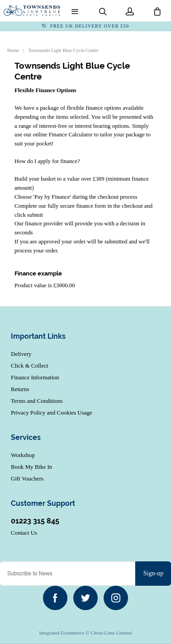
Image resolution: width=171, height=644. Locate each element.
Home (13, 50)
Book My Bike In (31, 467)
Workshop (23, 455)
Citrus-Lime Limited (111, 633)
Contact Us (24, 533)
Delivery (21, 354)
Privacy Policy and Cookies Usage (52, 413)
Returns (20, 389)
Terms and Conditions (37, 401)
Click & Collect (29, 366)
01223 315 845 (35, 521)
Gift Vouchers (27, 478)
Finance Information (35, 377)
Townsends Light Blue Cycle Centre (64, 50)
